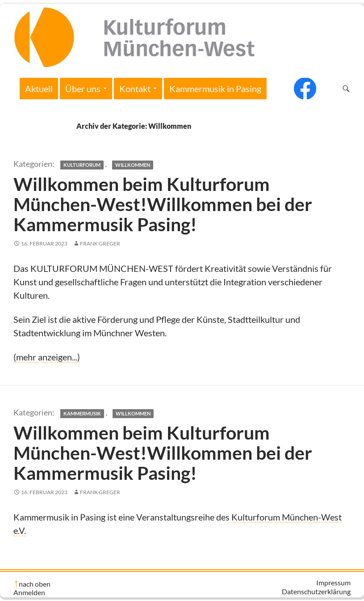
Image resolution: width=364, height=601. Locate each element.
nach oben (35, 584)
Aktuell (39, 89)
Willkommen (133, 165)
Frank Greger (100, 243)
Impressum (333, 582)
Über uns (83, 89)
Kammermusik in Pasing (215, 89)
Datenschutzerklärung (316, 591)
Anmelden (29, 592)
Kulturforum (82, 165)
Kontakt (135, 89)
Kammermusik (82, 413)
